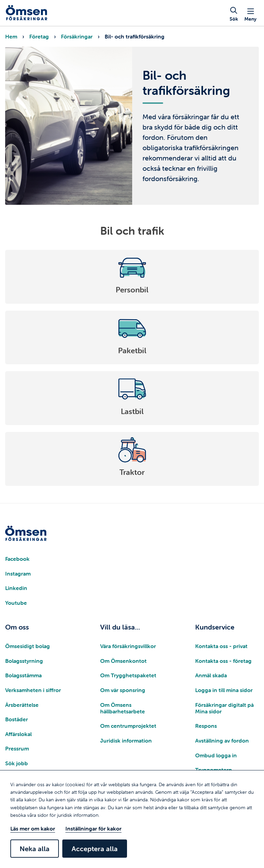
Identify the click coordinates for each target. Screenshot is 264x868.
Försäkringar (77, 36)
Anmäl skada (211, 675)
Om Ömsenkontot (123, 661)
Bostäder (17, 719)
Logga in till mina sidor (224, 690)
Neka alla (35, 849)
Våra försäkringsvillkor (128, 646)
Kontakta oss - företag (223, 661)
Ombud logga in (216, 755)
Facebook (17, 559)
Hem (11, 36)
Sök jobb (17, 763)
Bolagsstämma (23, 675)
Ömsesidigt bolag (28, 646)
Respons (206, 726)
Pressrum (17, 748)
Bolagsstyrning (24, 661)
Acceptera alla (95, 849)
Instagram (18, 574)
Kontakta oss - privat (221, 646)
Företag (39, 36)
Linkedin (16, 588)
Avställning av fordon (222, 741)
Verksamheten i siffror (33, 690)
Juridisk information (126, 741)
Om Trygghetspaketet (128, 675)
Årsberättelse (22, 705)
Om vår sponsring (123, 690)
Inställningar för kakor (93, 828)
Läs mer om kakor (33, 828)
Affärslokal (18, 734)
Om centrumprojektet (128, 726)
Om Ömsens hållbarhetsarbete (123, 708)
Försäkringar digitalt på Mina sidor (224, 708)
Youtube (16, 603)
